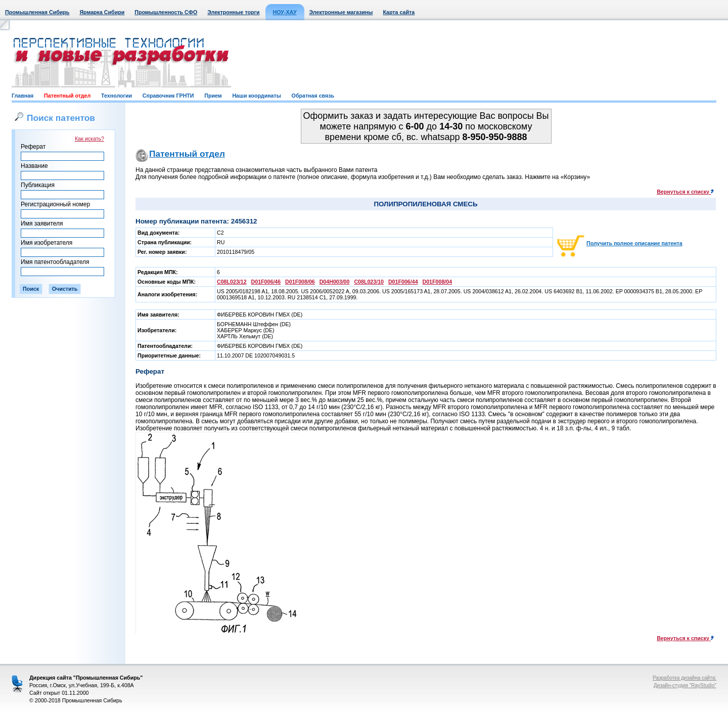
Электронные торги (233, 12)
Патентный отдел (67, 96)
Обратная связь (313, 96)
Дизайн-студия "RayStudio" (685, 685)
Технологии (117, 96)
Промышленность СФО (166, 12)
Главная (22, 96)
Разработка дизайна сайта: (685, 678)
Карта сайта (399, 12)
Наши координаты (256, 96)
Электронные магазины (341, 12)
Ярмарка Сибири (102, 12)
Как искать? (89, 139)
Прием (213, 96)
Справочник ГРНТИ (168, 96)
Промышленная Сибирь (37, 12)
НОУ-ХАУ (285, 12)
